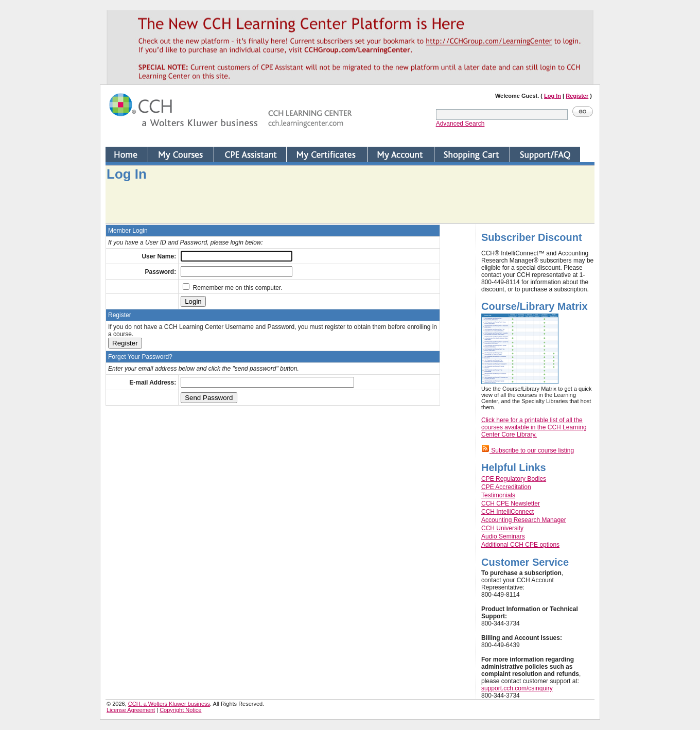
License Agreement (131, 710)
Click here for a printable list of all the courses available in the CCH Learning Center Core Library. (534, 427)
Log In (553, 96)
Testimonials (498, 495)
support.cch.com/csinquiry (517, 688)
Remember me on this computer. (232, 288)
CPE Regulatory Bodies (514, 479)
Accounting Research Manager (524, 520)
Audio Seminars (503, 536)
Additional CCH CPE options (520, 545)
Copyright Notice (180, 710)
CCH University (502, 528)
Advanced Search (460, 124)
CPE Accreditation (506, 487)
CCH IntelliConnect (507, 512)
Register (577, 96)
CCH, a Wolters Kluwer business (169, 704)
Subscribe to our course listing (528, 450)
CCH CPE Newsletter (511, 503)
